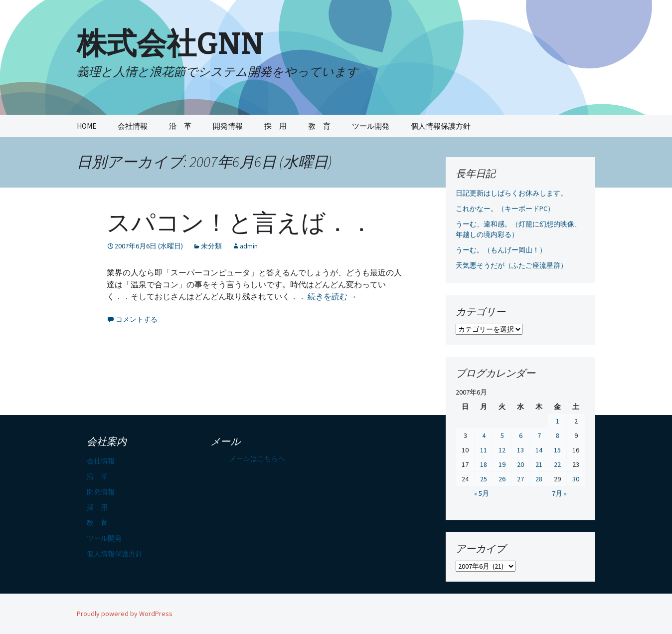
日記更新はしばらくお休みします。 (511, 193)
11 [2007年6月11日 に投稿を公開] (484, 450)
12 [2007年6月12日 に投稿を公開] (502, 450)
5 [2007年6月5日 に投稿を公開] (502, 435)
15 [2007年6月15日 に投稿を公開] (557, 450)
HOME (86, 126)
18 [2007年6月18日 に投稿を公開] (484, 464)
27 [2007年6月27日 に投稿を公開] (520, 479)
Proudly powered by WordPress (125, 614)
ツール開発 (371, 126)
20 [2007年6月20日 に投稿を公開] (520, 464)
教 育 (319, 126)
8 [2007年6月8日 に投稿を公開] (558, 435)
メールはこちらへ (257, 458)
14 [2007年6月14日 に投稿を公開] (539, 450)
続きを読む (332, 296)
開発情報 (228, 126)
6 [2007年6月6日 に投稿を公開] (521, 435)
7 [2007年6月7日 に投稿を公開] (539, 435)
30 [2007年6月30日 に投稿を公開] (576, 479)
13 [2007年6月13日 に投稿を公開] (520, 450)
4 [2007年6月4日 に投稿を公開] (484, 435)
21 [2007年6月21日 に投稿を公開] (539, 464)
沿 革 (180, 126)
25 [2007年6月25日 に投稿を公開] (484, 479)
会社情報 (133, 126)
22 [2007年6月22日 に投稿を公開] (557, 464)
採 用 (275, 126)
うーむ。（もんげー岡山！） (501, 250)
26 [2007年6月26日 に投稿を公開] (502, 479)
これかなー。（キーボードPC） (505, 209)
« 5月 (482, 493)
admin (249, 246)
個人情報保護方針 (441, 126)
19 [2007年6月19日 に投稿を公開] (502, 464)
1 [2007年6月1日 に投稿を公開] (558, 421)
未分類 (211, 246)
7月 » (559, 493)
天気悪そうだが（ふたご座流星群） (511, 265)
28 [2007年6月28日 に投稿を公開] (539, 479)
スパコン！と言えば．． (240, 223)
